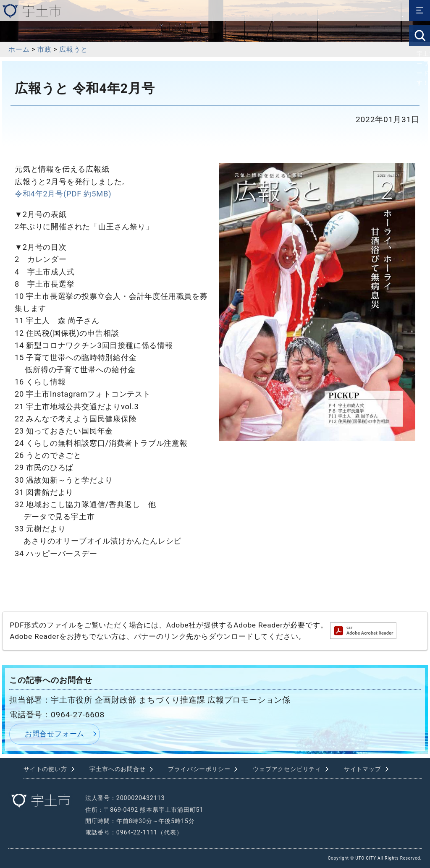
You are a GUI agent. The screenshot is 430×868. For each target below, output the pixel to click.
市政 (45, 49)
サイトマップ (363, 769)
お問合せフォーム (55, 734)
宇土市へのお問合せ (117, 769)
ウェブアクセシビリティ (287, 769)
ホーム (19, 49)
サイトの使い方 (45, 769)
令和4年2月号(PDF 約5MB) (63, 194)
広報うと (73, 49)
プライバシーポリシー (199, 769)
